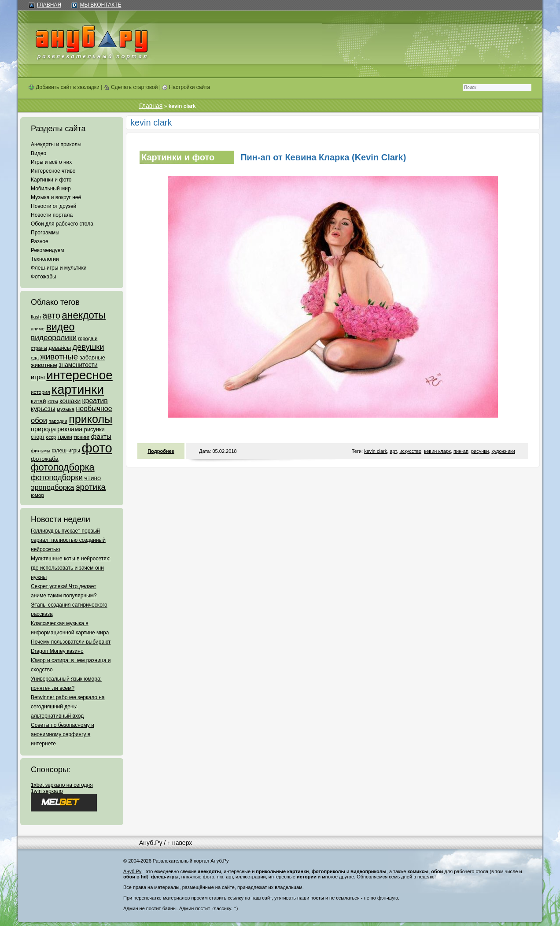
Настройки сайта (186, 87)
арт (393, 451)
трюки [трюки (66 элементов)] (64, 437)
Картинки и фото (51, 180)
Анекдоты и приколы (56, 144)
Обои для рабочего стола (62, 224)
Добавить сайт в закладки (64, 87)
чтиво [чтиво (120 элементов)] (92, 478)
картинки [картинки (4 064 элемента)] (78, 389)
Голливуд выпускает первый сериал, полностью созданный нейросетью (68, 540)
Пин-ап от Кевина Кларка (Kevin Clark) (323, 157)
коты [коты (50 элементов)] (53, 401)
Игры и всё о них (51, 162)
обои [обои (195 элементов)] (39, 420)
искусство (410, 451)
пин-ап (461, 451)
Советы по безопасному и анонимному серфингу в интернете (63, 734)
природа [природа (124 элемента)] (43, 429)
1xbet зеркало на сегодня (62, 785)
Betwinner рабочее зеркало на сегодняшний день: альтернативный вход (68, 707)
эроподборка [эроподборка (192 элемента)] (53, 487)
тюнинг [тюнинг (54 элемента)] (81, 437)
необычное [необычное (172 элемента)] (94, 409)
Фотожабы (44, 277)
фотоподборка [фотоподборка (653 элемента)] (63, 467)
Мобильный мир (51, 189)
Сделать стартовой (131, 87)
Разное (40, 241)
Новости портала (52, 215)
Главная (49, 5)
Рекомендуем (48, 250)
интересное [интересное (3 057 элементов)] (79, 375)
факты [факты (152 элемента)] (101, 436)
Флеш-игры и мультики (59, 268)
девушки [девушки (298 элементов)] (88, 347)
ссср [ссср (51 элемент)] (51, 437)
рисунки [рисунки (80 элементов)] (94, 429)
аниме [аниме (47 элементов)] (38, 329)
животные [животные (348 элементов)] (59, 357)
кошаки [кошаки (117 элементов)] (70, 401)
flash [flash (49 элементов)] (36, 317)
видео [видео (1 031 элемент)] (60, 327)
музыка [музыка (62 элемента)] (66, 409)
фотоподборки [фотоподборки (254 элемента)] (57, 478)
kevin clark (376, 451)
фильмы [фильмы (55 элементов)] (41, 451)
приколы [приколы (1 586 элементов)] (90, 419)
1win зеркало (47, 791)
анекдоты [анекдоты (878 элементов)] (84, 315)
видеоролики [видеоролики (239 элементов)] (54, 337)
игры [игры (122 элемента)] (38, 377)
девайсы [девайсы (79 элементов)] (60, 348)
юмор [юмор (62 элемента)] (37, 495)
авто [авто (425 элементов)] (51, 315)
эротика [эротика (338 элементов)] (91, 487)
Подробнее (161, 451)
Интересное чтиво (53, 171)
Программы (45, 233)
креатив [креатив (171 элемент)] (95, 401)
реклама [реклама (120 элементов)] (70, 429)
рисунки (480, 451)
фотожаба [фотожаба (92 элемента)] (45, 459)
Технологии (45, 259)
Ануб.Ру (151, 843)
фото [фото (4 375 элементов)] (97, 448)
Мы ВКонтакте (100, 5)
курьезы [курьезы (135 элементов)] (43, 409)
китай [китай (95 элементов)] (39, 401)
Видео (39, 153)
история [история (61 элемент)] (41, 392)
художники (503, 451)
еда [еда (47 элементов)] (35, 358)
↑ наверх (180, 843)
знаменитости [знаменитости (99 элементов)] (78, 365)
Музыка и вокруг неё (56, 197)
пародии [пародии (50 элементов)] (58, 421)
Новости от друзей (53, 206)
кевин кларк (437, 451)
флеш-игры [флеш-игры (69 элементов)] (66, 451)
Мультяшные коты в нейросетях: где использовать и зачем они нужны (71, 568)
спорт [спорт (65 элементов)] (38, 437)
